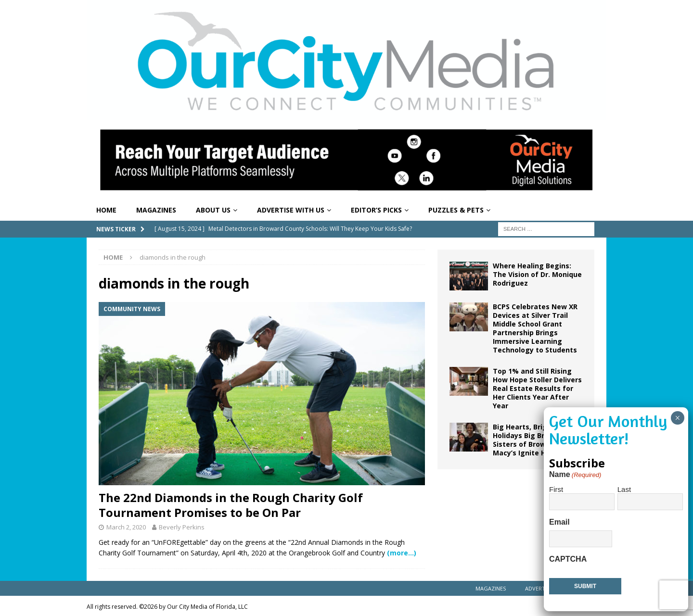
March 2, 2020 (126, 527)
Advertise (539, 588)
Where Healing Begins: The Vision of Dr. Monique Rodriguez (537, 274)
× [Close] (677, 418)
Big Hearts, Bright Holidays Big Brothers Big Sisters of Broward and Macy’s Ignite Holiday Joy (537, 440)
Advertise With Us (291, 210)
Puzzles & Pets (456, 210)
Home (106, 210)
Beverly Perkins (182, 527)
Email (559, 522)
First (556, 489)
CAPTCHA (568, 559)
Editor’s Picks (376, 210)
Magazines (156, 210)
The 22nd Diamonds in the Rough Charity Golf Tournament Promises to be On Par (231, 505)
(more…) (402, 553)
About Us (213, 210)
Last (624, 489)
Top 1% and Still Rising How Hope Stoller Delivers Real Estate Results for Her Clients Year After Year (537, 389)
